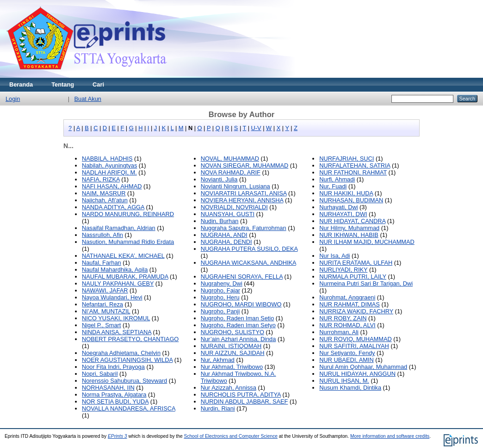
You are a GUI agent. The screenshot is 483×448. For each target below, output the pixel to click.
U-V (256, 128)
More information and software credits (390, 436)
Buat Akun (88, 99)
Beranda (21, 84)
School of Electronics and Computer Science (231, 436)
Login (13, 99)
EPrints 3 (118, 436)
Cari (98, 84)
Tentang (63, 84)
